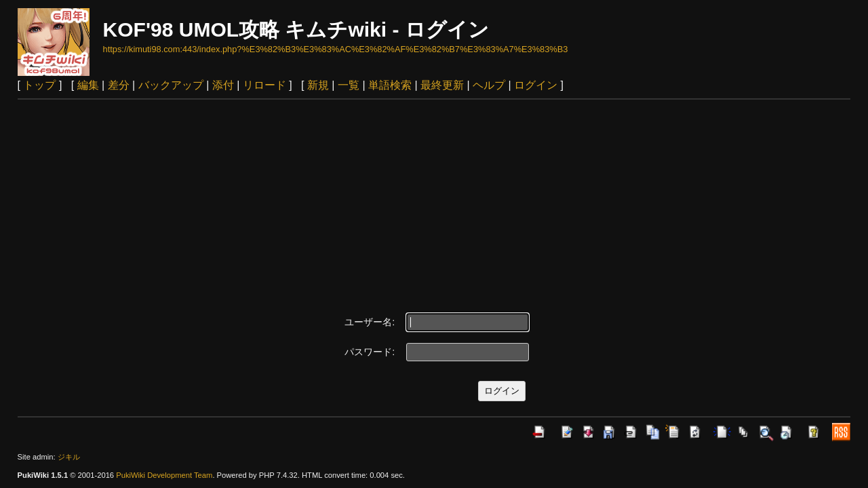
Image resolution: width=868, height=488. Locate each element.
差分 (119, 85)
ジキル (69, 457)
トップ (39, 85)
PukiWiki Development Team (164, 475)
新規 (318, 85)
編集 (88, 85)
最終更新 (442, 85)
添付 (223, 85)
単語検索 (390, 85)
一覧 (349, 85)
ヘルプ (489, 85)
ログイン (536, 85)
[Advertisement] (434, 201)
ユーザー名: (370, 322)
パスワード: (370, 352)
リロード (264, 85)
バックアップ (171, 85)
